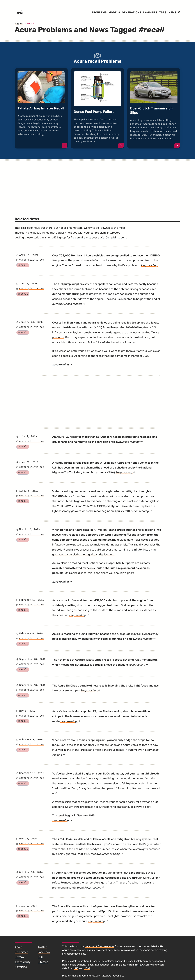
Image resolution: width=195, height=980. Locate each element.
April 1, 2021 (29, 255)
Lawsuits (150, 13)
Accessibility (23, 962)
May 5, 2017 (27, 711)
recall (61, 815)
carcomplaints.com (32, 260)
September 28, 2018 (32, 659)
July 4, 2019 (28, 436)
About (19, 947)
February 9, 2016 (31, 740)
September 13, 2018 (32, 685)
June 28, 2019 (29, 462)
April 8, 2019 (29, 491)
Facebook (44, 952)
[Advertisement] (97, 184)
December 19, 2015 (32, 773)
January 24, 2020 (31, 322)
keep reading (151, 265)
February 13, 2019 (32, 600)
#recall (23, 265)
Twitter (42, 947)
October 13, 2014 (31, 872)
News (172, 13)
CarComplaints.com (114, 238)
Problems (99, 13)
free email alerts (81, 238)
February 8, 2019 (31, 634)
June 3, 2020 (28, 284)
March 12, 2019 (29, 529)
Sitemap (43, 962)
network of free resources (99, 946)
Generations (132, 13)
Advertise (21, 967)
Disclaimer (21, 952)
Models (114, 13)
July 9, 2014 (28, 906)
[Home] (19, 13)
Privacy (19, 957)
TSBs (163, 13)
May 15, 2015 (28, 839)
